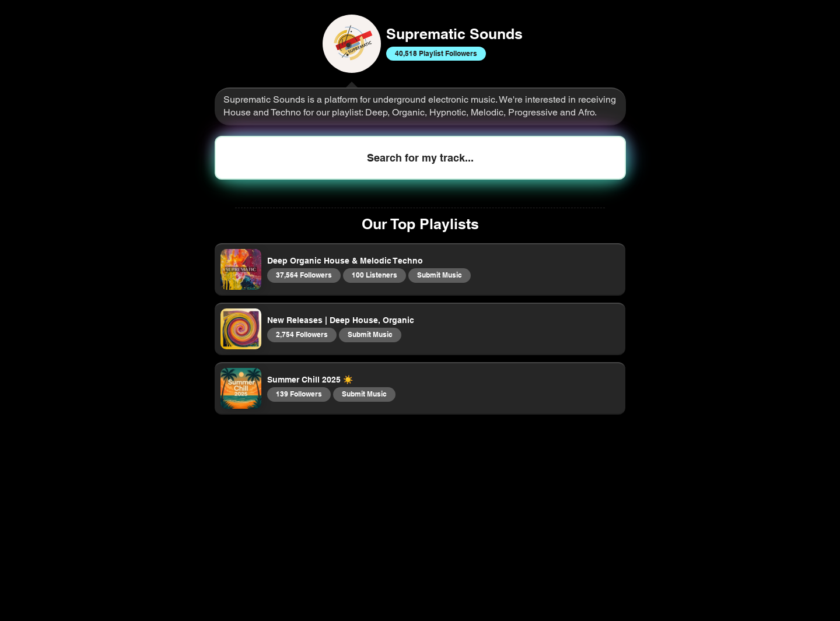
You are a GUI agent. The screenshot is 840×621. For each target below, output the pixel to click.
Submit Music (439, 275)
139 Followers (299, 394)
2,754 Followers (302, 334)
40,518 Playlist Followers (436, 53)
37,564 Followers (304, 275)
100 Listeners (374, 275)
